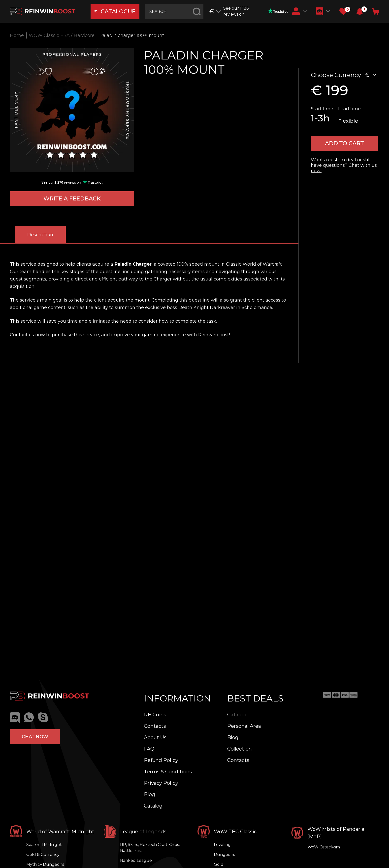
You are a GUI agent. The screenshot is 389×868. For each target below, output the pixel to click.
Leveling (222, 845)
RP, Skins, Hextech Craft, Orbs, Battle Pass (150, 848)
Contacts (155, 726)
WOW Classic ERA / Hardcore (62, 35)
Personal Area (244, 726)
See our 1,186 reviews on (255, 11)
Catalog (153, 806)
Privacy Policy (161, 783)
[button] (360, 11)
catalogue (115, 12)
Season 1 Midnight (44, 845)
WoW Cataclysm (324, 847)
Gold (219, 864)
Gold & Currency (43, 854)
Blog (149, 794)
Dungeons (224, 854)
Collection (240, 749)
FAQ (149, 749)
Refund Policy (161, 760)
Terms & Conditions (168, 772)
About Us (155, 737)
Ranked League (136, 860)
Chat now (35, 737)
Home (17, 35)
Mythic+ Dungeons (45, 864)
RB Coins (155, 715)
